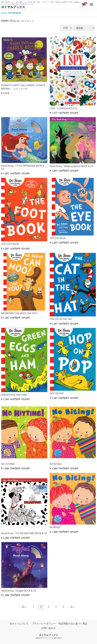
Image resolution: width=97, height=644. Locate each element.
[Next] (73, 607)
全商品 (4, 13)
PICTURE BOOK (15, 13)
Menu (92, 3)
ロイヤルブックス (13, 7)
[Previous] (24, 607)
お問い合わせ (48, 628)
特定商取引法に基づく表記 (73, 624)
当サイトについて (19, 624)
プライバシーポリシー (44, 624)
